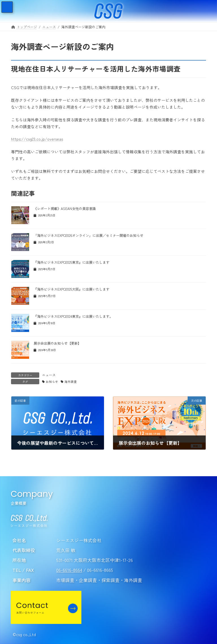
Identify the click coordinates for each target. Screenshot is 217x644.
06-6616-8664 (69, 570)
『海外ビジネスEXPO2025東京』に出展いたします (71, 262)
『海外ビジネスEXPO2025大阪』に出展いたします (71, 289)
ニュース (49, 375)
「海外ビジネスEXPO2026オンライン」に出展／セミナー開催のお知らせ (88, 235)
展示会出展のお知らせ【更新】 (57, 343)
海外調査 (71, 382)
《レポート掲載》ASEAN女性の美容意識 (65, 209)
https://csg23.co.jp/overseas (37, 139)
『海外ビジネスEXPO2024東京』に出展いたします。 (73, 316)
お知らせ (52, 382)
